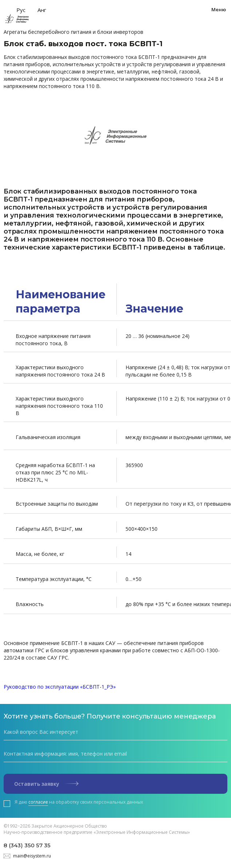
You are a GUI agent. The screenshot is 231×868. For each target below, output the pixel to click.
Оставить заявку (46, 784)
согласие (38, 802)
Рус (21, 10)
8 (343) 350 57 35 (27, 845)
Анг (42, 10)
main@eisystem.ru (32, 856)
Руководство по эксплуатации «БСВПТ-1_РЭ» (60, 687)
